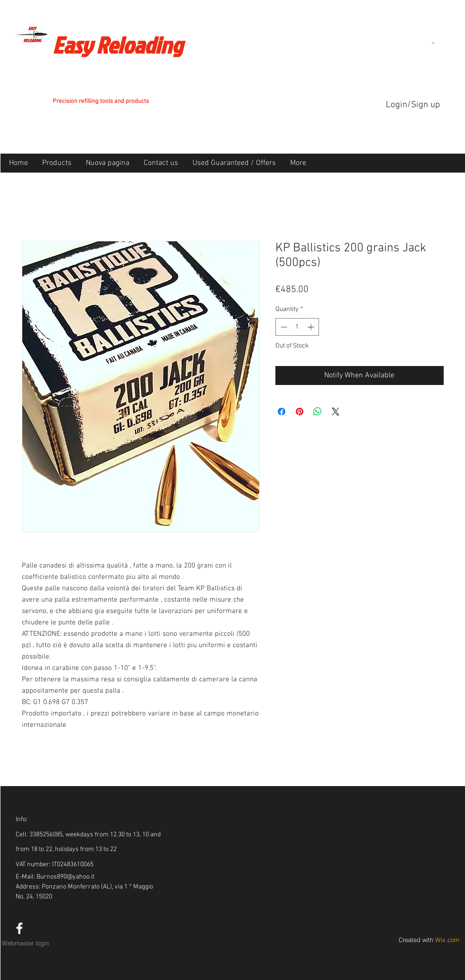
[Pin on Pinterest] (300, 412)
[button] (433, 43)
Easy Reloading (118, 45)
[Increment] (312, 327)
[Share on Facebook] (282, 412)
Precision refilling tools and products (101, 101)
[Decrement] (283, 327)
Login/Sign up (413, 105)
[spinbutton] (297, 327)
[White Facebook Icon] (19, 928)
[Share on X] (336, 412)
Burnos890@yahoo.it (65, 877)
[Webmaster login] (26, 943)
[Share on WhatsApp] (318, 412)
